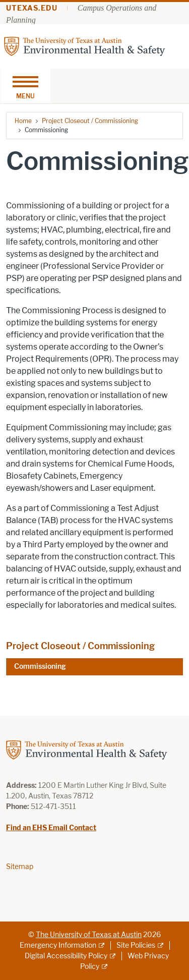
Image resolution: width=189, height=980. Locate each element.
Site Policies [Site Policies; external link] (136, 945)
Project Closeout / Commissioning (90, 121)
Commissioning (40, 667)
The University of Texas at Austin (89, 935)
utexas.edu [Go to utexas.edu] (32, 8)
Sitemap (20, 867)
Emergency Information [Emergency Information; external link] (58, 945)
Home (23, 121)
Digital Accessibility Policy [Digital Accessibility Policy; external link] (66, 956)
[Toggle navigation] (25, 86)
